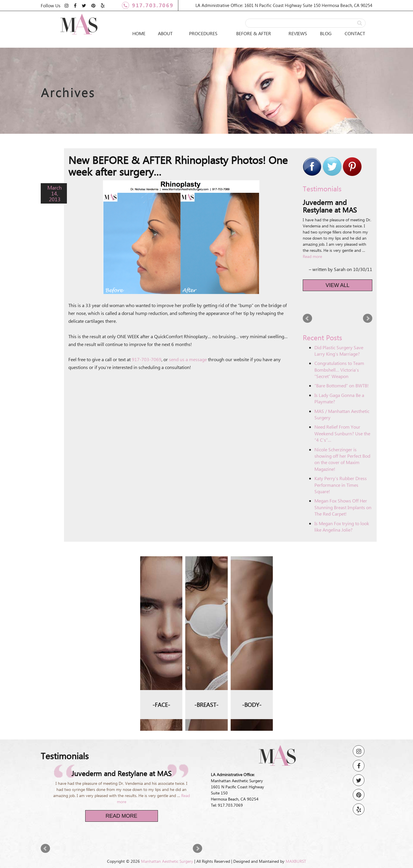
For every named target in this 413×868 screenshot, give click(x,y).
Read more (312, 256)
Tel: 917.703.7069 (227, 805)
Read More (121, 816)
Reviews (298, 33)
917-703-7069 (147, 359)
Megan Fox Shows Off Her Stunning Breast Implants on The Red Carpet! (343, 507)
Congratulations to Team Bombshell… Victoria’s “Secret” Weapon (339, 370)
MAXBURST (296, 861)
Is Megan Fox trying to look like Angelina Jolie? (342, 526)
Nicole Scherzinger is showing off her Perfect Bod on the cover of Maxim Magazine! (342, 459)
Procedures (203, 33)
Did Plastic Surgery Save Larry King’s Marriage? (339, 351)
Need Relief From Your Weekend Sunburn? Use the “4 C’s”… (342, 433)
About (165, 33)
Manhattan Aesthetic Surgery (167, 861)
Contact (355, 33)
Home (139, 33)
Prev (307, 318)
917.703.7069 (148, 5)
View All (338, 285)
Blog (326, 33)
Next (368, 318)
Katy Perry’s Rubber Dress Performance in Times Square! (341, 485)
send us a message (188, 359)
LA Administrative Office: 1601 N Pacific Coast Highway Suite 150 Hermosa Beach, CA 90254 (284, 5)
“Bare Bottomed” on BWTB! (342, 385)
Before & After (254, 33)
